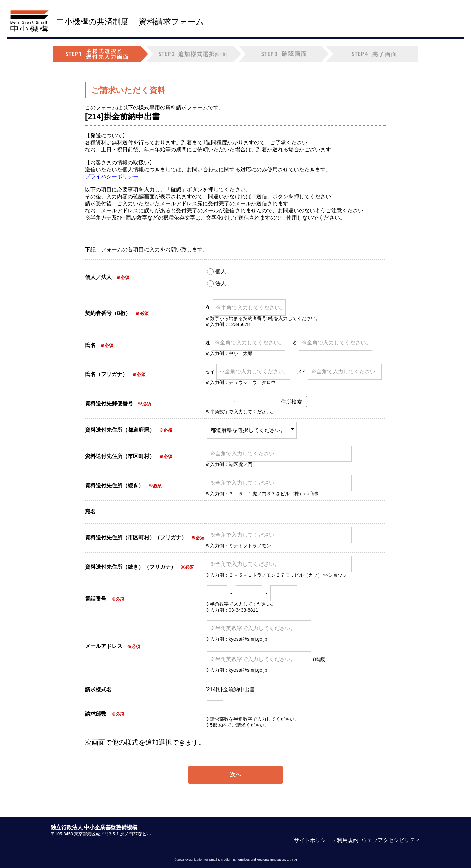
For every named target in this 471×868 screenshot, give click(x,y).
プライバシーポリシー (112, 177)
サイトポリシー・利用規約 (326, 840)
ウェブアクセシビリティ (391, 840)
